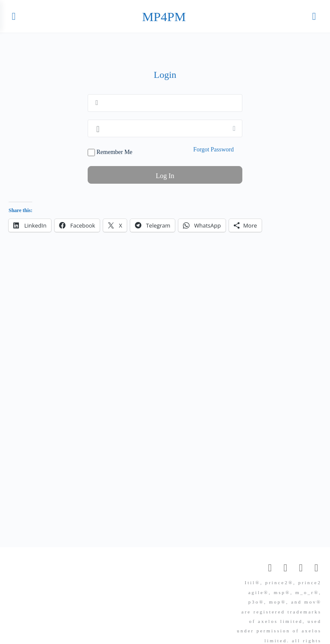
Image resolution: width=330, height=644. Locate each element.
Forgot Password (214, 149)
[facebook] (285, 568)
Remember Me (110, 153)
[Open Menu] (14, 16)
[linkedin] (301, 568)
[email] (270, 568)
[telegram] (316, 568)
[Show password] (234, 128)
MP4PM (164, 17)
